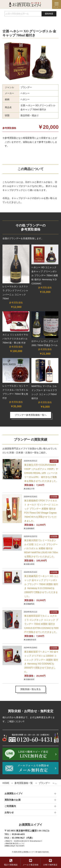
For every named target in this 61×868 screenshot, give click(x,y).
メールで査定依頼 (31, 862)
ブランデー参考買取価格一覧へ (31, 415)
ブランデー (44, 783)
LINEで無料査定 (50, 862)
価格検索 (49, 14)
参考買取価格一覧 (24, 783)
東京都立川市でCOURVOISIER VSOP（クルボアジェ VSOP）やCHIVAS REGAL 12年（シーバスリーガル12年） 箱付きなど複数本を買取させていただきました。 (41, 473)
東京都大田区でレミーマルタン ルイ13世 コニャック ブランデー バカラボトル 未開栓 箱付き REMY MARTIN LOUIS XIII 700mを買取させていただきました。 (41, 548)
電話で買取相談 (11, 862)
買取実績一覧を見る (31, 689)
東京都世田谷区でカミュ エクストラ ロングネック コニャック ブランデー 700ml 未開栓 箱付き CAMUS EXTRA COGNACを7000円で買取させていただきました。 (41, 624)
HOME (6, 783)
